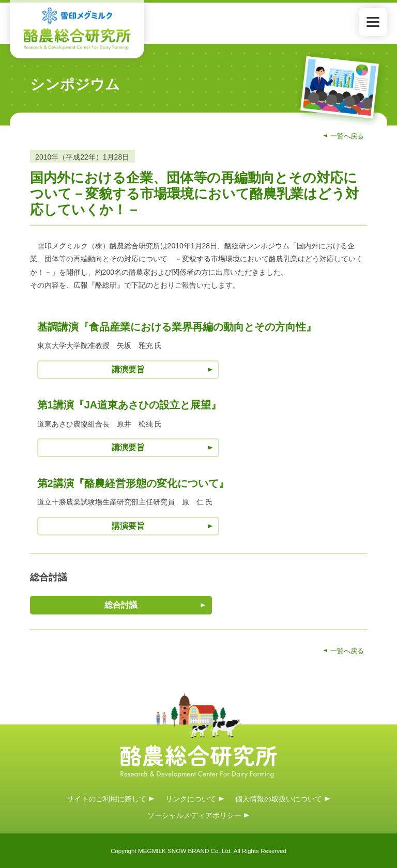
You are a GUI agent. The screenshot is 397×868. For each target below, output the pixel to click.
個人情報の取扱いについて (279, 798)
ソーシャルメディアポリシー (194, 815)
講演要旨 (128, 369)
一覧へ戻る (347, 136)
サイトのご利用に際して (106, 798)
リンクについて (191, 798)
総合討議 (121, 605)
